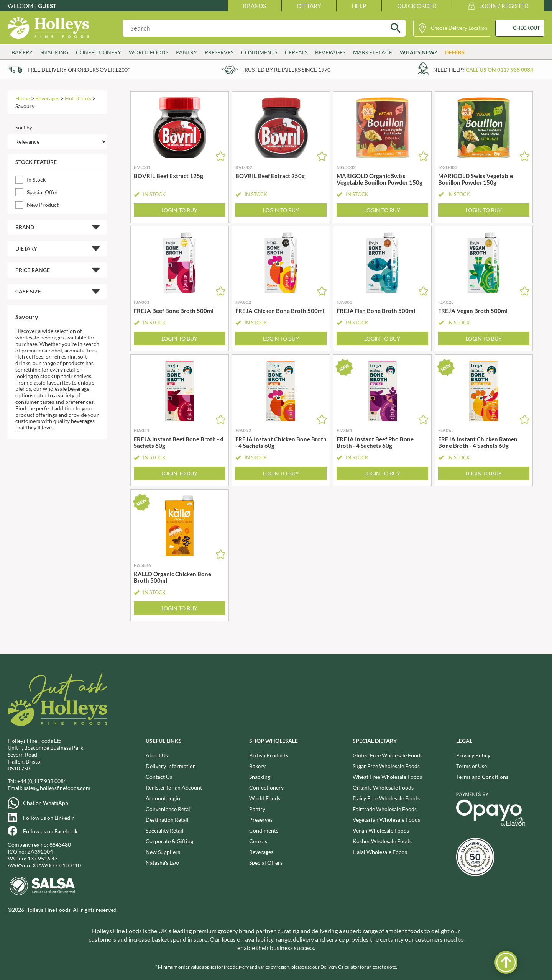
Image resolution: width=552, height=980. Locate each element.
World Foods (149, 52)
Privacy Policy (473, 755)
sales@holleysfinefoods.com (57, 788)
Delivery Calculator (340, 967)
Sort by (24, 127)
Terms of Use (472, 766)
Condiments (259, 52)
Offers (455, 52)
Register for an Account (174, 787)
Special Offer (42, 192)
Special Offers (266, 863)
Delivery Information (171, 766)
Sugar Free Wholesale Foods (386, 766)
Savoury (25, 106)
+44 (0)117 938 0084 (42, 781)
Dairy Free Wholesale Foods (386, 798)
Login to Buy (179, 210)
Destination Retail (167, 820)
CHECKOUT (527, 28)
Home (23, 98)
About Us (157, 755)
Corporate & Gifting (169, 841)
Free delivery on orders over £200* (79, 70)
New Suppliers (163, 852)
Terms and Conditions (482, 777)
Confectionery (99, 52)
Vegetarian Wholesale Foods (386, 820)
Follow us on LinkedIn (49, 818)
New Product (43, 205)
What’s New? (418, 52)
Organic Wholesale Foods (383, 787)
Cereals (296, 52)
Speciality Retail (165, 830)
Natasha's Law (162, 863)
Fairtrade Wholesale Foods (385, 809)
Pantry (186, 52)
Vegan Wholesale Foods (381, 830)
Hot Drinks (78, 98)
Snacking (54, 52)
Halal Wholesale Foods (380, 852)
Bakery (22, 52)
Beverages (330, 52)
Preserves (219, 52)
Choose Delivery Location (459, 28)
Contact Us (159, 777)
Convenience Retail (169, 809)
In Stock (36, 179)
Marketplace (373, 52)
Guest (47, 6)
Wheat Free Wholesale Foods (387, 777)
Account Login (163, 798)
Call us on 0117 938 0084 (499, 70)
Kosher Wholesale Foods (382, 841)
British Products (269, 755)
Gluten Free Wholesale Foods (388, 755)
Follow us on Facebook (50, 831)
